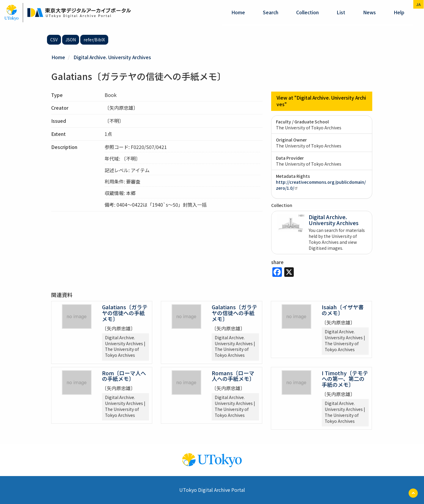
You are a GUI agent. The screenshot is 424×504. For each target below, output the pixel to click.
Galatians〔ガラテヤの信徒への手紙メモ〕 (125, 313)
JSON (71, 40)
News (369, 12)
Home (238, 12)
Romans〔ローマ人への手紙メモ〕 (233, 376)
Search (271, 12)
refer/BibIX (94, 40)
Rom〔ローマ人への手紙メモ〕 (124, 376)
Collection (307, 12)
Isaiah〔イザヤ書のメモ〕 (343, 310)
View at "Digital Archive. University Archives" (322, 101)
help (399, 12)
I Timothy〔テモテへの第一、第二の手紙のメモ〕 (345, 379)
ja (418, 4)
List (341, 12)
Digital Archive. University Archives (113, 57)
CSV (54, 40)
